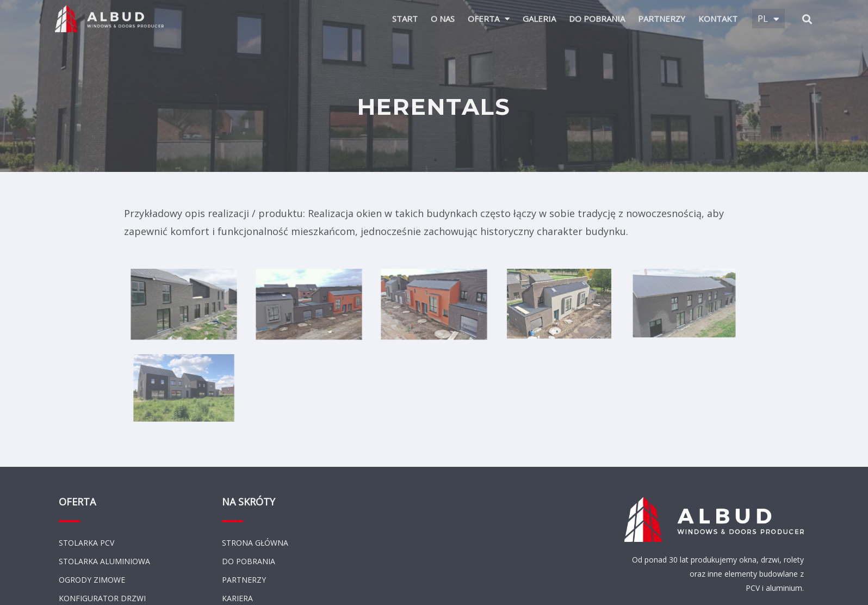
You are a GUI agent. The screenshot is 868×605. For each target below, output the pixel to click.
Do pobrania (597, 13)
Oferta (489, 13)
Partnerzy (662, 13)
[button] (807, 13)
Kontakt (718, 13)
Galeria (539, 13)
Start (405, 13)
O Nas (443, 13)
